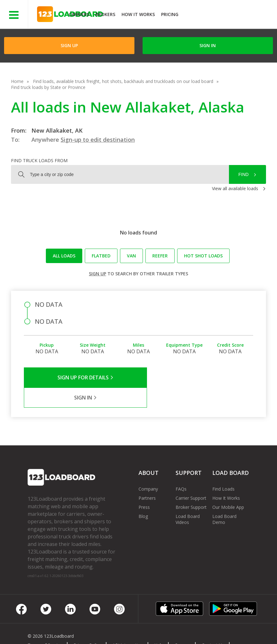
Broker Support (191, 487)
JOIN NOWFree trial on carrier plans (228, 15)
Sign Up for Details (81, 377)
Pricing (170, 14)
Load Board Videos (188, 499)
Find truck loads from (39, 160)
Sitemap (41, 631)
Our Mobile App (228, 487)
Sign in (208, 45)
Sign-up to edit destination (98, 140)
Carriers (79, 14)
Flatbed (101, 256)
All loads (64, 256)
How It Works (138, 14)
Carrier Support (191, 478)
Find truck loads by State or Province (48, 87)
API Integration (128, 625)
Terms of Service (45, 625)
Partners (147, 478)
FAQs (181, 469)
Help (159, 625)
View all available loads (235, 188)
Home (17, 81)
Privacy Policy (87, 625)
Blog (143, 496)
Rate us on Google (96, 631)
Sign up (98, 274)
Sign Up (69, 45)
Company (148, 469)
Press (144, 487)
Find (244, 174)
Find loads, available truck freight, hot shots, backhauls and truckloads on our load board (123, 81)
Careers (182, 625)
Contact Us (213, 625)
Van (131, 256)
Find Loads (223, 469)
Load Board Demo (224, 499)
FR (63, 631)
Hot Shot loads (203, 256)
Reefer (160, 256)
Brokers (105, 14)
